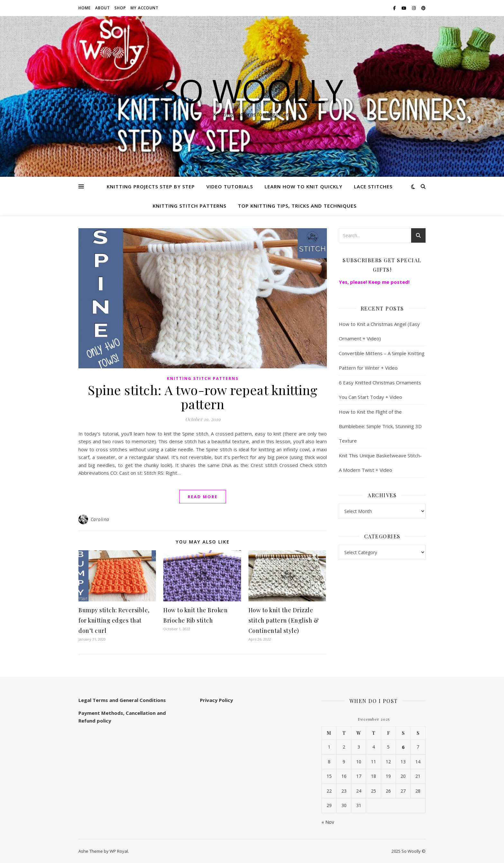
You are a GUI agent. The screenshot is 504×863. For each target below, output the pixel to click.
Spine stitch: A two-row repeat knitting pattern (203, 397)
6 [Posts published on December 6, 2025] (403, 747)
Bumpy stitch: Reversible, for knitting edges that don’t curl (114, 620)
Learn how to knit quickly (303, 186)
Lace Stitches (373, 186)
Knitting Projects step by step (151, 186)
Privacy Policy (216, 700)
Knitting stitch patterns (189, 206)
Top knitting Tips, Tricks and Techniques (297, 206)
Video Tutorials (230, 186)
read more (203, 497)
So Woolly (252, 91)
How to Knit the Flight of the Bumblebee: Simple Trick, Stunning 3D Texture (380, 426)
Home (85, 8)
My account (144, 8)
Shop (120, 8)
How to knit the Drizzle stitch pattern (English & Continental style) (284, 620)
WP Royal (119, 851)
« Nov (328, 822)
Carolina (100, 519)
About (103, 8)
